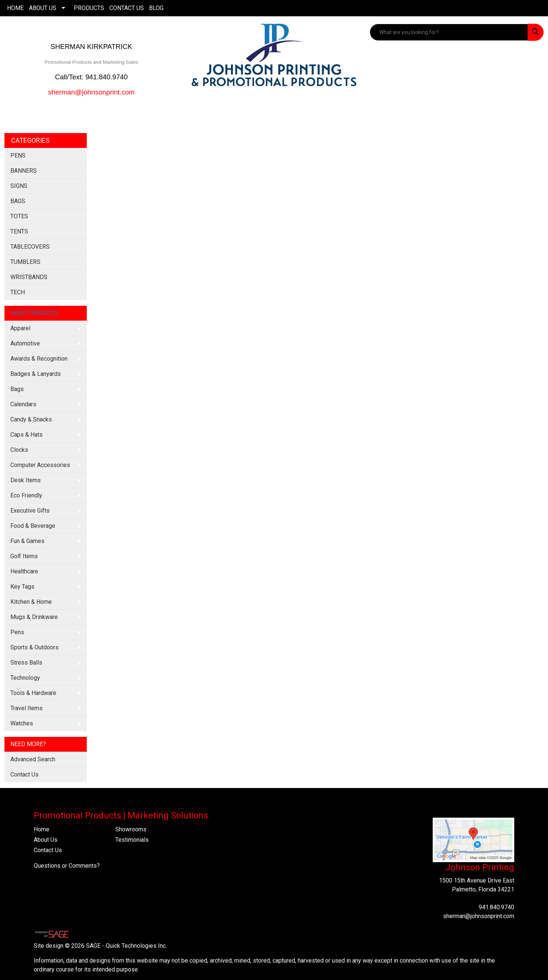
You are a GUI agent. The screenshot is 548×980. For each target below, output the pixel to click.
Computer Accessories (40, 465)
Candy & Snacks (31, 419)
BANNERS (24, 171)
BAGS (18, 201)
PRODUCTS (89, 8)
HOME (15, 8)
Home (42, 829)
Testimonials (132, 840)
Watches (22, 723)
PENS (18, 155)
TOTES (19, 216)
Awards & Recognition (39, 359)
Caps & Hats (27, 435)
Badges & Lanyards (36, 374)
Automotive (25, 343)
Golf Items (24, 556)
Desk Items (26, 480)
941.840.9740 (496, 907)
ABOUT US (43, 8)
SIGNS (19, 186)
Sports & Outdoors (34, 647)
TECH (18, 292)
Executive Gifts (30, 511)
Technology (25, 678)
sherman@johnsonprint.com (479, 916)
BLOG (156, 8)
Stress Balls (26, 663)
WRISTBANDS (29, 277)
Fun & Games (27, 541)
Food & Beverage (33, 526)
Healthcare (24, 571)
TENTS (19, 231)
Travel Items (27, 708)
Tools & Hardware (33, 693)
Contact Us (24, 774)
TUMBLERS (25, 262)
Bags (17, 389)
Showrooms (131, 829)
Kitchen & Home (31, 602)
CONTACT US (127, 8)
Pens (17, 632)
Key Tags (22, 587)
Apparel (20, 328)
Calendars (23, 404)
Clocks (19, 450)
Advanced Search (33, 759)
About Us (46, 840)
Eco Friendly (26, 495)
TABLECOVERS (30, 247)
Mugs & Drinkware (34, 617)
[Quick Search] (449, 32)
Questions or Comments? (67, 866)
